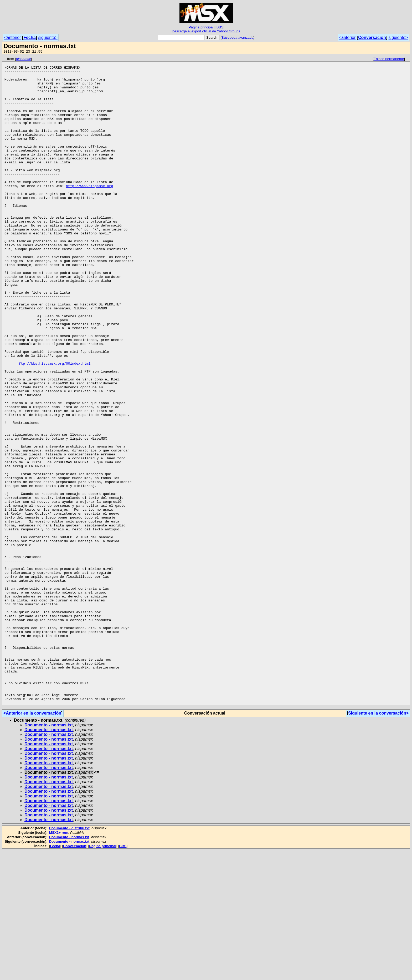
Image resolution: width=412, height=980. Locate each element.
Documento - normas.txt (49, 854)
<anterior (13, 37)
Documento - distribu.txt (69, 958)
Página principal (201, 27)
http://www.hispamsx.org (89, 212)
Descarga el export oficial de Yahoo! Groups (206, 31)
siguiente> (48, 37)
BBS (220, 27)
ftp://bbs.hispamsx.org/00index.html (55, 425)
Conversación (372, 37)
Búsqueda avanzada (238, 37)
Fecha (29, 37)
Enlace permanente (389, 60)
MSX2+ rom (59, 962)
